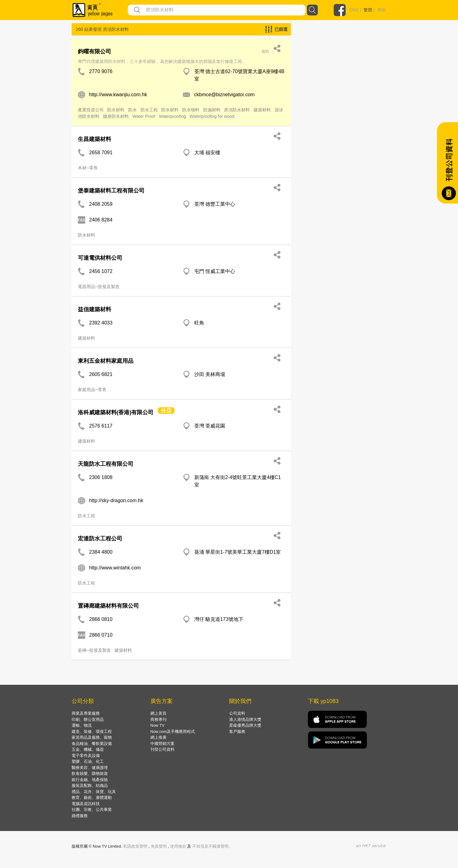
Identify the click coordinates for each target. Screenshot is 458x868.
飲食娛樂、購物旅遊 (90, 773)
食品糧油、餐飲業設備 (92, 744)
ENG (354, 10)
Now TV (158, 725)
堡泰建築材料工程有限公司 (111, 191)
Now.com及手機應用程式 (173, 732)
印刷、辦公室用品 (88, 719)
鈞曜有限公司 (95, 52)
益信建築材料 (95, 309)
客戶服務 (237, 732)
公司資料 (237, 713)
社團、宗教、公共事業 (92, 810)
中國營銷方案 (162, 744)
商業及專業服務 (86, 713)
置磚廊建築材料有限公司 (108, 606)
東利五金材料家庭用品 (106, 361)
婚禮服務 (80, 816)
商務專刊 (158, 719)
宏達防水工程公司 (100, 539)
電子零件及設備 (86, 756)
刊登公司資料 (162, 749)
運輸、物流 (82, 725)
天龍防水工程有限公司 (106, 464)
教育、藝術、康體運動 (92, 798)
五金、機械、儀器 (88, 749)
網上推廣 (158, 737)
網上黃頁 (158, 713)
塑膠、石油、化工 (88, 761)
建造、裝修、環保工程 (92, 732)
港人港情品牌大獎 (245, 719)
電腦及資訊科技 (86, 804)
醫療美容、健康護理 (90, 768)
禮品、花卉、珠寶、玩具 (94, 792)
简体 (381, 10)
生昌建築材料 (95, 139)
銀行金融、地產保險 (90, 780)
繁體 (368, 10)
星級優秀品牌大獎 (245, 725)
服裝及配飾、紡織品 (90, 785)
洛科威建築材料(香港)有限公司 (116, 412)
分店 (166, 411)
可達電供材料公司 (100, 258)
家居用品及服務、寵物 (92, 737)
